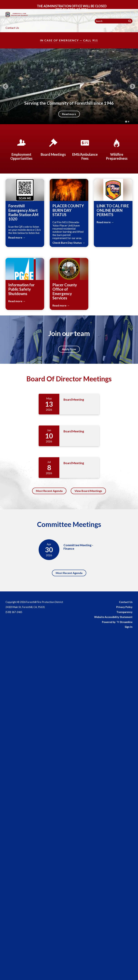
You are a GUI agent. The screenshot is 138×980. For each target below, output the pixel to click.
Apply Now (69, 349)
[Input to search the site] (114, 21)
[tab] (126, 122)
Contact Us (12, 28)
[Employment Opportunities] (21, 149)
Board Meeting (74, 400)
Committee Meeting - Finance (78, 547)
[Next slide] (132, 86)
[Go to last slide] (6, 86)
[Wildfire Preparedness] (117, 149)
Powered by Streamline (117, 622)
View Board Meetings (88, 491)
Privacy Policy (124, 607)
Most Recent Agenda (49, 491)
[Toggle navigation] (132, 5)
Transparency (124, 612)
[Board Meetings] (53, 147)
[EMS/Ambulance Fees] (85, 149)
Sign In (129, 627)
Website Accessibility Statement (113, 617)
